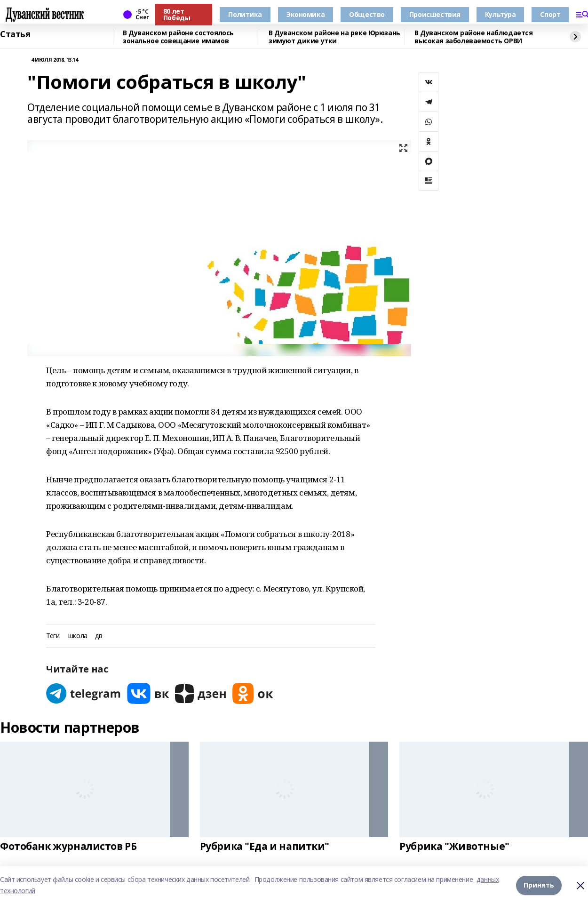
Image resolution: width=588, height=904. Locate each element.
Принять (539, 885)
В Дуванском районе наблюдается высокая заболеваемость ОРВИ (473, 37)
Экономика (306, 14)
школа (78, 636)
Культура (501, 14)
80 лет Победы (177, 14)
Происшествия (435, 14)
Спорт (550, 14)
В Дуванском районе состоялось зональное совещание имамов (178, 37)
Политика (245, 14)
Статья (15, 34)
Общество (367, 14)
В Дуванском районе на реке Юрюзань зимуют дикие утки (334, 37)
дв (99, 636)
